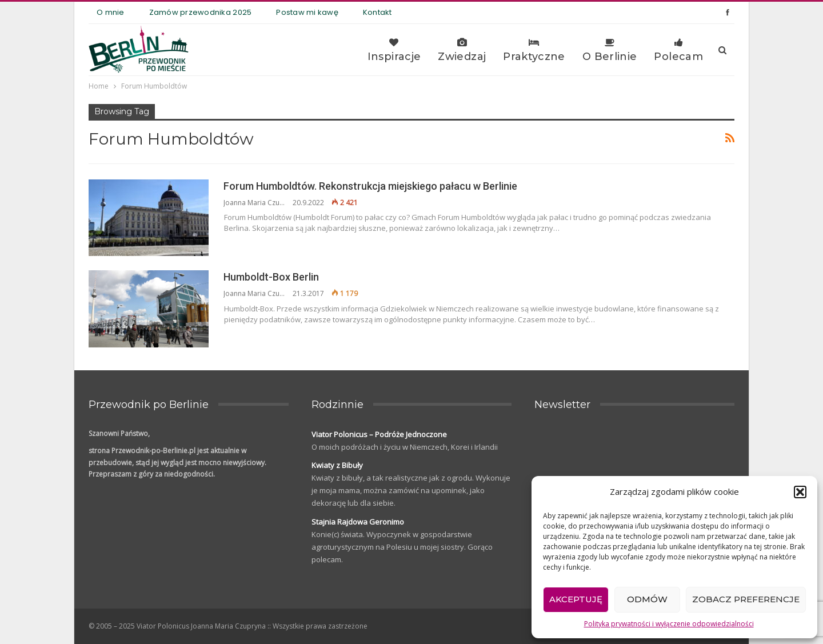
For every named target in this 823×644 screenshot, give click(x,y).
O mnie (111, 12)
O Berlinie (610, 50)
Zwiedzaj (462, 50)
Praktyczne (534, 50)
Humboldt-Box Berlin (271, 277)
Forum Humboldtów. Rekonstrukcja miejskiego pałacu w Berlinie (370, 186)
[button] (800, 492)
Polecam (678, 50)
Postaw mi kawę (307, 12)
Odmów (647, 599)
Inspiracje (394, 50)
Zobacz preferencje (746, 599)
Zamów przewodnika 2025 (201, 12)
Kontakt (377, 12)
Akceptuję (576, 599)
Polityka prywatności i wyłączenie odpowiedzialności (669, 624)
